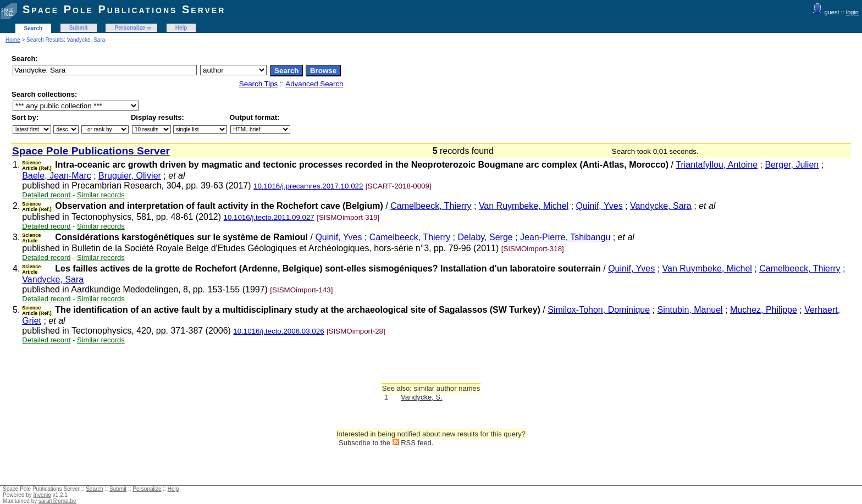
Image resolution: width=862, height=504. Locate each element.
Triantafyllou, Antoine (717, 165)
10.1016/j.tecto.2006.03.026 (278, 331)
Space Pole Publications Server (124, 9)
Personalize (130, 28)
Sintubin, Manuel (690, 310)
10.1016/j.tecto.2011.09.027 (269, 217)
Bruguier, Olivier (130, 176)
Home (13, 40)
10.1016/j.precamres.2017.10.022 (308, 186)
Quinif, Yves (599, 206)
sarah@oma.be (57, 501)
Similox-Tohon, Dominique (599, 310)
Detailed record (46, 195)
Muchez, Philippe (764, 310)
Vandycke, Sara (661, 206)
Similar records (101, 195)
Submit (79, 28)
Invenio (42, 495)
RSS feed (416, 443)
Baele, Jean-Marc (56, 176)
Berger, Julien (792, 165)
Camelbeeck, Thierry (431, 206)
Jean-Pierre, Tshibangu (565, 237)
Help (181, 28)
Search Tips (258, 84)
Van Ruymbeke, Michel (524, 206)
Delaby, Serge (485, 237)
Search (33, 28)
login (852, 12)
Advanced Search (314, 84)
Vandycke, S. (422, 397)
